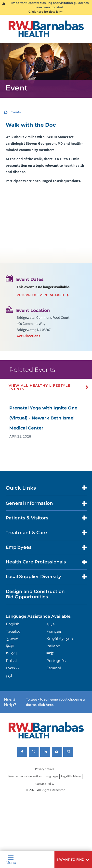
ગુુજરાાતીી (13, 639)
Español (54, 668)
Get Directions (28, 336)
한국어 (11, 653)
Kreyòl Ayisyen (60, 639)
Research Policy (45, 784)
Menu (11, 860)
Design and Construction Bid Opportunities (35, 594)
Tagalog (13, 631)
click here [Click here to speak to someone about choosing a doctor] (45, 705)
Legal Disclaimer (71, 776)
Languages (51, 776)
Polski (11, 661)
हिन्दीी (10, 646)
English (13, 624)
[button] (73, 860)
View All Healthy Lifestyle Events (39, 387)
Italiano (53, 646)
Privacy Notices (45, 769)
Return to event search (40, 295)
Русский (13, 668)
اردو (9, 675)
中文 (50, 653)
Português (56, 661)
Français (54, 631)
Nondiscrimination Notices (25, 776)
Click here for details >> (46, 12)
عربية (51, 624)
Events (16, 112)
